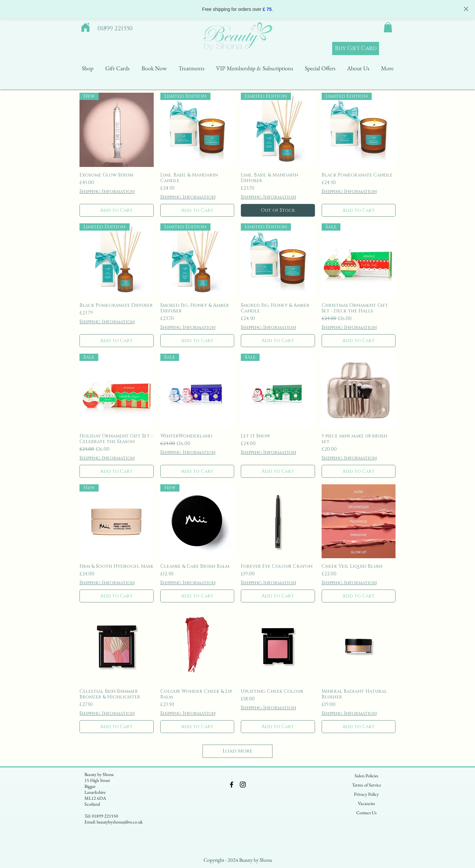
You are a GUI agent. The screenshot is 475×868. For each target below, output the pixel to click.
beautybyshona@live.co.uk (120, 822)
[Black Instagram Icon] (243, 785)
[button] (388, 27)
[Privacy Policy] (366, 794)
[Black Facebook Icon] (232, 785)
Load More (237, 751)
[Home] (85, 27)
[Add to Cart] (117, 210)
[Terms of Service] (366, 785)
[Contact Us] (366, 813)
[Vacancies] (366, 804)
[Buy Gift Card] (356, 48)
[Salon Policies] (366, 776)
